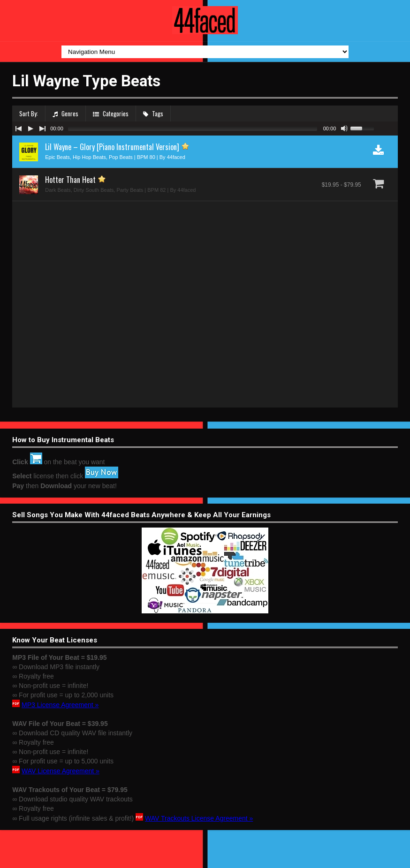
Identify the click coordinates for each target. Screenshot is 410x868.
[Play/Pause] (30, 128)
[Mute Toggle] (344, 128)
